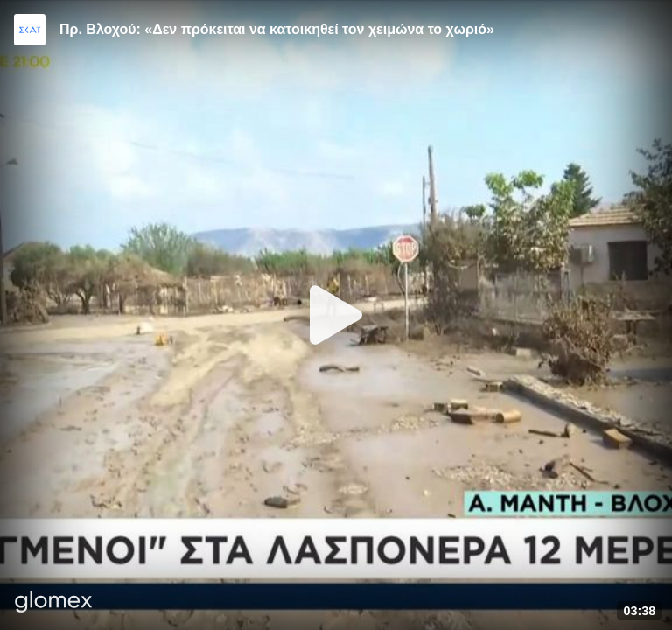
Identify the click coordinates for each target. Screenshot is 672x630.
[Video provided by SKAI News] (30, 30)
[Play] (336, 315)
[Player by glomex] (54, 603)
